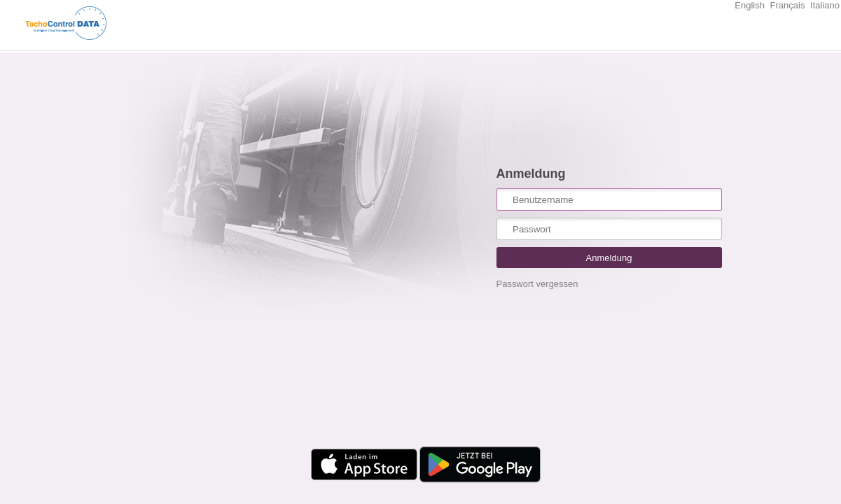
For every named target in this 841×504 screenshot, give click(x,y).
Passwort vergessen (537, 284)
